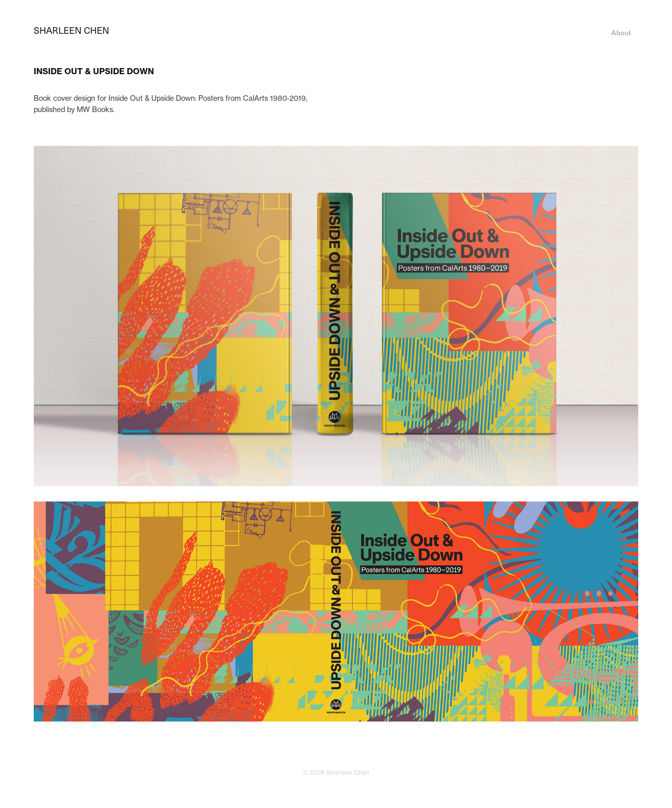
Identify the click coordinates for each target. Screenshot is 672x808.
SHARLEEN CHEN (72, 30)
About (621, 32)
